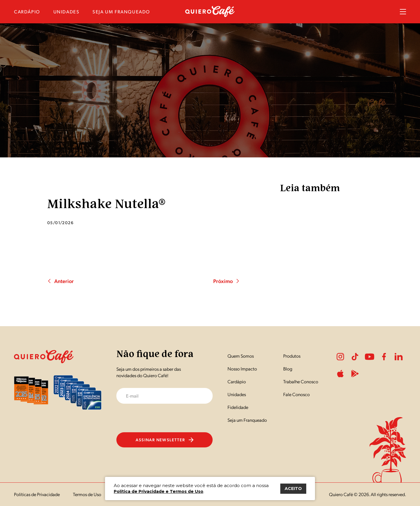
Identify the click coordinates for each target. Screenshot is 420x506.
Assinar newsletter (164, 440)
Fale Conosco (296, 394)
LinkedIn (399, 357)
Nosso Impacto (242, 369)
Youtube (370, 357)
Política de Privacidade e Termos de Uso (159, 491)
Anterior (61, 281)
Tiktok (355, 357)
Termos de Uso (87, 494)
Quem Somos (241, 356)
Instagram (340, 357)
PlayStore (355, 374)
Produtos (292, 356)
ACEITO (293, 489)
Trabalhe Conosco (301, 381)
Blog (288, 369)
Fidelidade (238, 407)
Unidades (237, 394)
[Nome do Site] (210, 15)
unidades (66, 12)
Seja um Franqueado (247, 420)
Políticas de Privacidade (37, 494)
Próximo (226, 281)
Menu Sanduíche (403, 12)
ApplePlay (340, 374)
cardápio (27, 12)
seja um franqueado (121, 12)
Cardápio (237, 381)
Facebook (384, 357)
